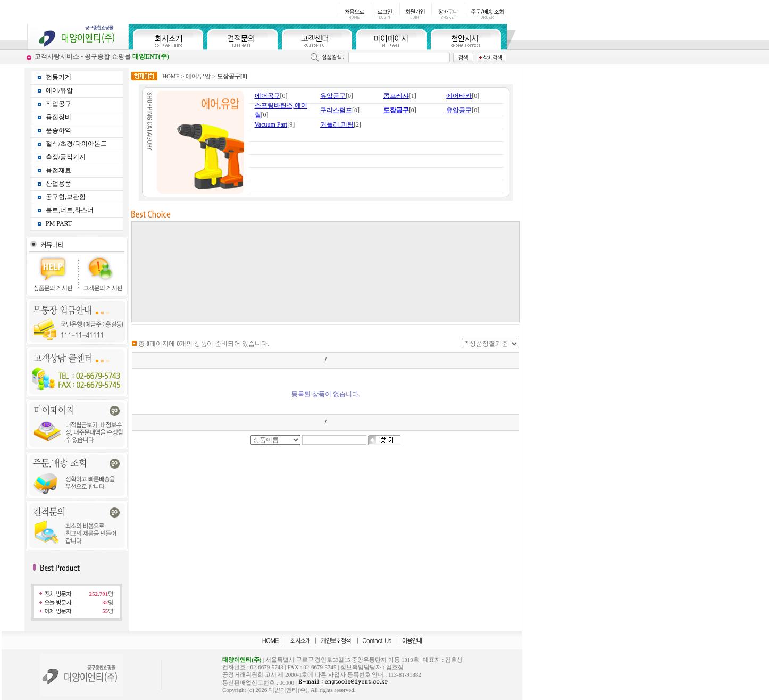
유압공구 (333, 96)
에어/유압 (59, 90)
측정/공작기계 (66, 157)
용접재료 (58, 170)
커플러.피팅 (337, 124)
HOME (171, 76)
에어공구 (268, 96)
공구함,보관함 (66, 197)
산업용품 (58, 184)
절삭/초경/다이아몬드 (76, 144)
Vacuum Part (271, 124)
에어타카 (459, 96)
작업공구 (58, 104)
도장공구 (396, 110)
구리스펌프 (336, 110)
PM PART (59, 223)
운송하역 (58, 130)
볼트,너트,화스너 (70, 210)
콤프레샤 (396, 96)
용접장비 (58, 117)
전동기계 (58, 77)
